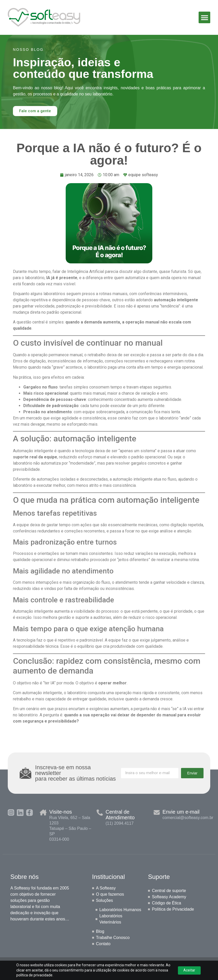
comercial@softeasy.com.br (188, 818)
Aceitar (189, 970)
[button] (204, 17)
